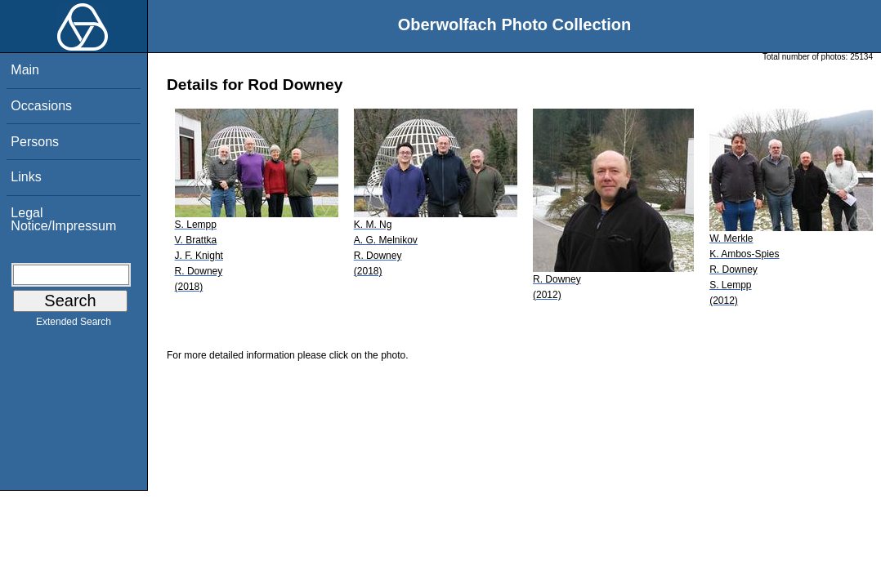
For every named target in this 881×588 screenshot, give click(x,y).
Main (25, 70)
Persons (35, 142)
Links (26, 177)
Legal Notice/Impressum (63, 219)
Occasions (41, 106)
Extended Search (74, 325)
